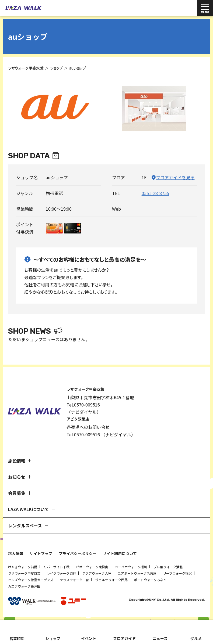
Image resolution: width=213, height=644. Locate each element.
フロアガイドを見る (175, 177)
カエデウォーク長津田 (24, 586)
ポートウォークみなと (150, 580)
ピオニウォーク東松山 (92, 567)
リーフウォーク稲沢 (177, 573)
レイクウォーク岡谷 (61, 573)
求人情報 (16, 553)
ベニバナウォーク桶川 (131, 567)
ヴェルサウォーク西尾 (111, 580)
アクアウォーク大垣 (97, 573)
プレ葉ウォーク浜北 (168, 567)
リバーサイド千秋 (57, 567)
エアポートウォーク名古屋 (137, 573)
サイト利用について (120, 553)
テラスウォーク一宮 (74, 580)
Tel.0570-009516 (83, 405)
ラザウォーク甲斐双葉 (24, 573)
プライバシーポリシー (78, 553)
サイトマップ (41, 553)
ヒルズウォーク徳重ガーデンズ (31, 580)
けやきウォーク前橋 (23, 567)
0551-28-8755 (155, 193)
